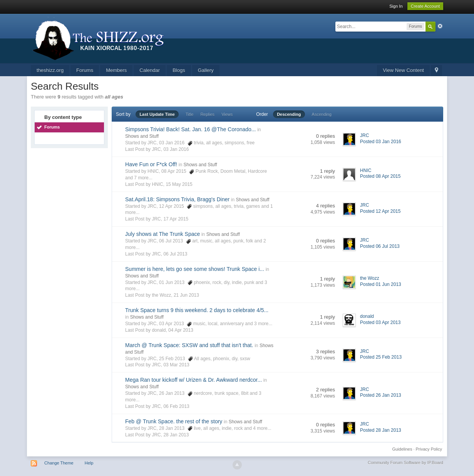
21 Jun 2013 (186, 295)
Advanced (440, 26)
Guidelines (402, 449)
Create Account (425, 6)
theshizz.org (50, 70)
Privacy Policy (429, 449)
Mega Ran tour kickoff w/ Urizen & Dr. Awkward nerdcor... (193, 380)
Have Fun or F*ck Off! (151, 164)
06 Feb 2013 (176, 406)
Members (116, 70)
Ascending (322, 114)
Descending (289, 114)
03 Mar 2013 (176, 365)
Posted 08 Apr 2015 (380, 176)
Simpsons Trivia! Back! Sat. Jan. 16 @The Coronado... (190, 129)
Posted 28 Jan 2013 (381, 430)
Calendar (150, 70)
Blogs (179, 70)
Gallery (206, 70)
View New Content (403, 70)
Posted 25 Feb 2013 (381, 357)
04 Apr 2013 (181, 330)
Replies (207, 114)
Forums (85, 70)
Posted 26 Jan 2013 (381, 395)
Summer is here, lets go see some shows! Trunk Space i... (195, 269)
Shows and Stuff (142, 136)
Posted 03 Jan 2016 (381, 142)
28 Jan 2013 (176, 435)
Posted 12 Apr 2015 (380, 211)
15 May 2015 (179, 184)
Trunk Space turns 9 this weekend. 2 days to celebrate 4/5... (197, 310)
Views (227, 114)
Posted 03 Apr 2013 (380, 322)
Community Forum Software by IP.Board (405, 463)
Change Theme (59, 463)
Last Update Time (157, 114)
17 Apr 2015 (176, 219)
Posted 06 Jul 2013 (380, 246)
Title (189, 114)
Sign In (396, 6)
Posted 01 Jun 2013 (381, 284)
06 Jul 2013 (175, 254)
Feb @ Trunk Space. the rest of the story (174, 421)
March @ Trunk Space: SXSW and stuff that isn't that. (189, 345)
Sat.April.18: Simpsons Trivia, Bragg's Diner (177, 199)
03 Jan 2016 (176, 149)
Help (89, 463)
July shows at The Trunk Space (162, 234)
